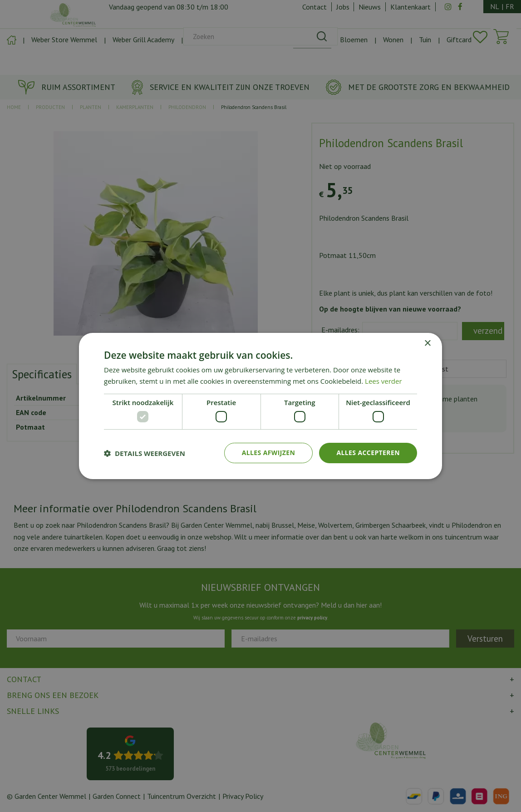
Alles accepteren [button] (368, 453)
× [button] (427, 344)
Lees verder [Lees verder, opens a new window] (383, 381)
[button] (145, 453)
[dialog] (260, 406)
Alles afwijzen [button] (269, 453)
